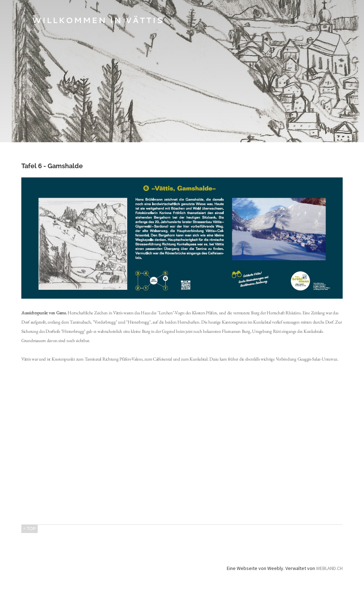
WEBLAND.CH (329, 568)
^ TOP (30, 529)
